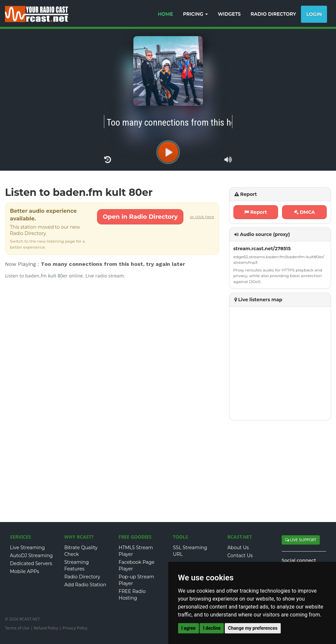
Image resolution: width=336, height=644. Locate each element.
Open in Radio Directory (140, 217)
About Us (238, 548)
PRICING (195, 14)
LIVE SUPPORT (301, 540)
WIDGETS (229, 14)
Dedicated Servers (31, 563)
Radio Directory (82, 577)
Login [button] (314, 14)
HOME (166, 14)
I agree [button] (189, 628)
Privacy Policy (75, 628)
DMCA (305, 212)
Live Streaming (27, 548)
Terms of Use (17, 628)
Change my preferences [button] (253, 628)
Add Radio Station (85, 585)
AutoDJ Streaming (31, 556)
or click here (202, 217)
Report (256, 212)
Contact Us (240, 556)
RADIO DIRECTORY (273, 14)
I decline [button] (212, 628)
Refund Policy (46, 628)
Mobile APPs (24, 571)
